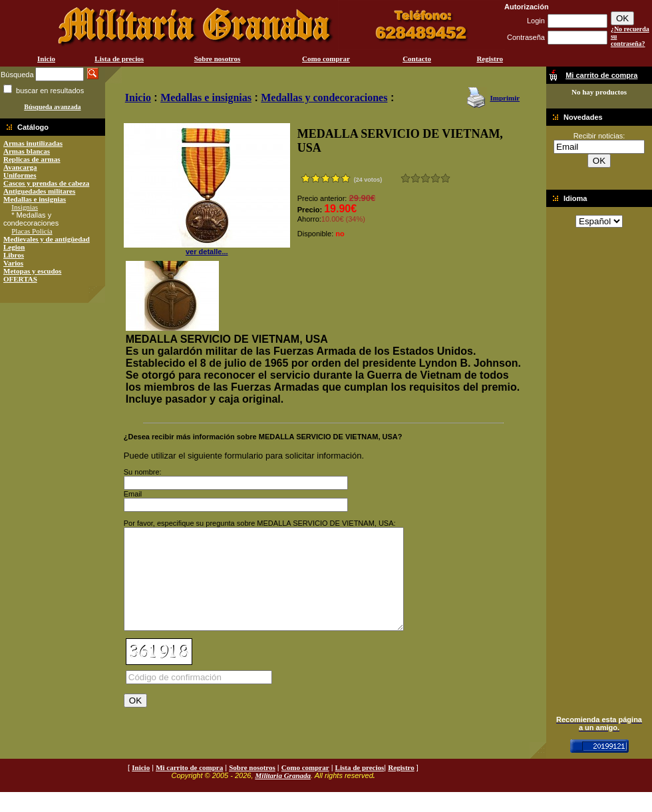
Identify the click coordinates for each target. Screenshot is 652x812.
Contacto (417, 59)
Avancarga (20, 167)
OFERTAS (20, 279)
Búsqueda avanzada (52, 107)
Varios (13, 263)
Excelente (445, 178)
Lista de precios (119, 59)
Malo (415, 178)
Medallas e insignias (35, 199)
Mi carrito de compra (189, 787)
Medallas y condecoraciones (324, 98)
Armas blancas (27, 151)
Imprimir (505, 98)
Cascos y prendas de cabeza (46, 183)
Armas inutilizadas (33, 143)
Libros (14, 255)
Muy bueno (435, 178)
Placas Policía (32, 231)
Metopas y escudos (32, 271)
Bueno (425, 178)
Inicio (46, 59)
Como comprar (326, 59)
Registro (490, 59)
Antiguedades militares (39, 191)
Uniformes (20, 175)
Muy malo (406, 178)
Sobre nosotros (218, 59)
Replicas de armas (32, 159)
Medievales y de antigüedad (47, 239)
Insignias (25, 207)
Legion (14, 247)
